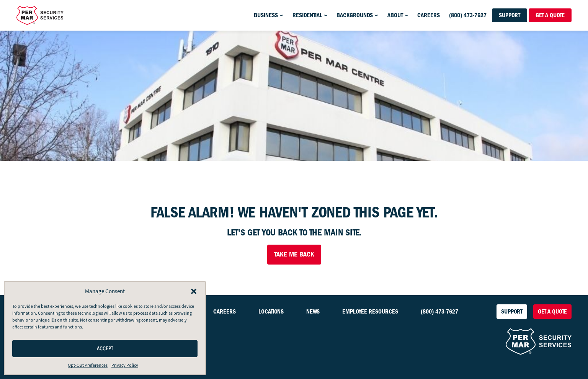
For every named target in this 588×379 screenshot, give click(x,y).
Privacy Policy (125, 365)
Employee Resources (370, 312)
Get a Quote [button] (550, 15)
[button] (194, 291)
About (395, 15)
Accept (105, 349)
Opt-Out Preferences (88, 365)
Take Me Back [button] (294, 254)
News (313, 312)
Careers (429, 15)
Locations (271, 312)
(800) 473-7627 (468, 15)
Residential (307, 15)
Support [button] (510, 15)
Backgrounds (355, 15)
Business (266, 15)
